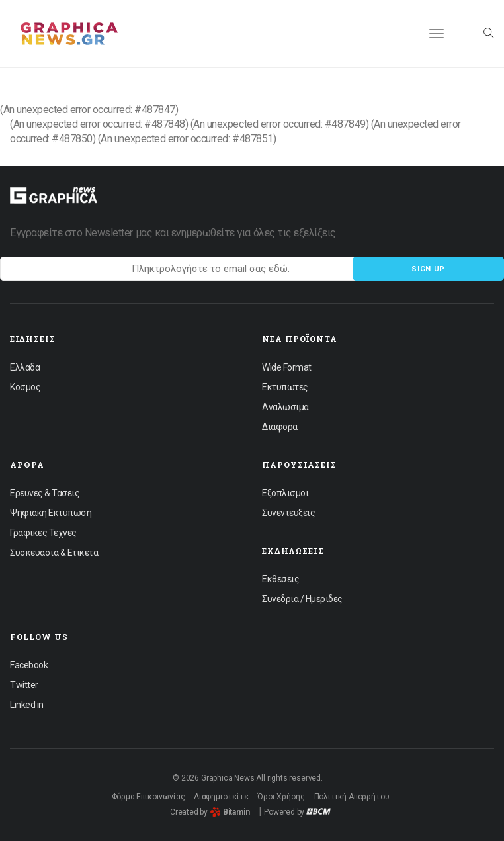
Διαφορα (280, 427)
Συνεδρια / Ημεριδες (302, 599)
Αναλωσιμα (285, 407)
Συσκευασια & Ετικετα (54, 553)
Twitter (24, 685)
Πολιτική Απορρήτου (352, 797)
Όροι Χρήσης (281, 797)
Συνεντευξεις (288, 513)
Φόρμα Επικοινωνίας (148, 797)
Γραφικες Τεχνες (43, 533)
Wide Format (287, 367)
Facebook (29, 665)
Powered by (297, 812)
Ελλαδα (25, 367)
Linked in (27, 705)
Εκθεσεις (280, 579)
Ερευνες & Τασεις (45, 493)
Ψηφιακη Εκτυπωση (51, 513)
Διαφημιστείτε (221, 797)
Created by (210, 812)
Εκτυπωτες (285, 387)
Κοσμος (25, 387)
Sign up (428, 269)
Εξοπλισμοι (285, 493)
